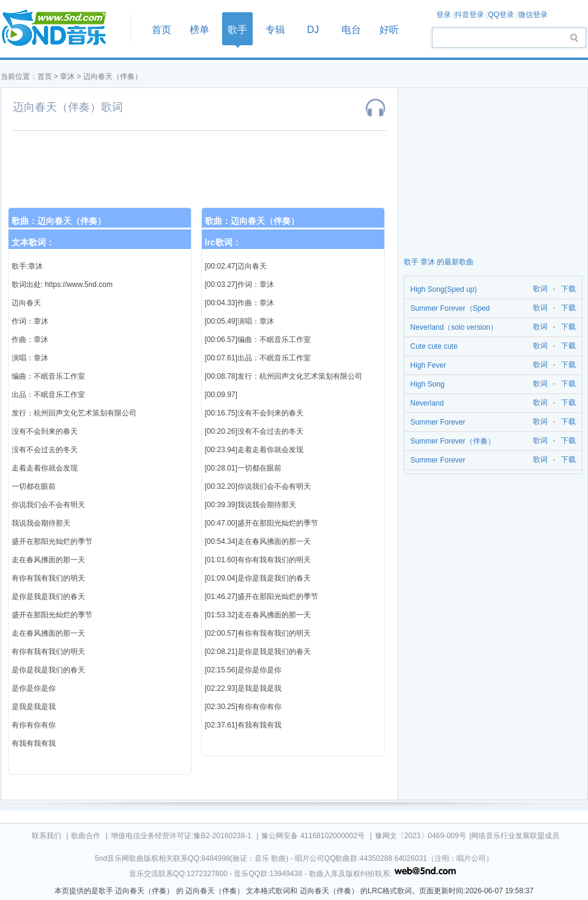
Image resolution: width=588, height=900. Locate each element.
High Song (428, 384)
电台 (351, 30)
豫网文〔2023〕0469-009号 (421, 836)
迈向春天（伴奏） (113, 76)
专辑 (275, 30)
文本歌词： (33, 242)
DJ (313, 30)
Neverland (427, 403)
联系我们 (47, 836)
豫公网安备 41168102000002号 (313, 836)
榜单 (199, 30)
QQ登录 (501, 15)
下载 (568, 289)
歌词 (538, 289)
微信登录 (533, 15)
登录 (444, 15)
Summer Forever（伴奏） (453, 441)
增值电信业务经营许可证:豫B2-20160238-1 (181, 836)
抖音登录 (469, 15)
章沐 (67, 76)
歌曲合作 (86, 836)
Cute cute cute (434, 346)
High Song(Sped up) (444, 289)
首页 (62, 28)
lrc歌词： (223, 242)
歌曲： (59, 221)
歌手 (237, 30)
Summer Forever (438, 422)
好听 (389, 30)
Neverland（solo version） (454, 327)
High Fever (429, 365)
